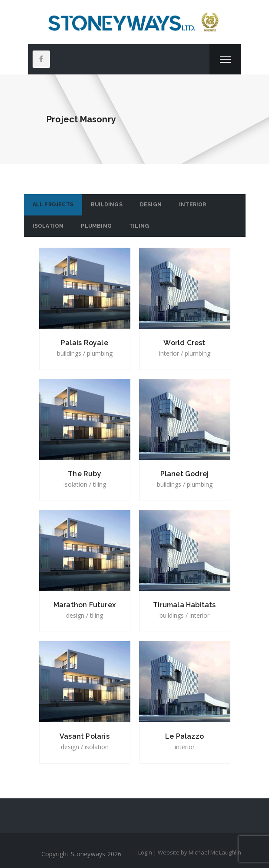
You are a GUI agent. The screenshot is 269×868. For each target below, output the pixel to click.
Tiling (139, 226)
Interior (193, 205)
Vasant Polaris (85, 736)
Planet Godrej (185, 474)
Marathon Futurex (85, 605)
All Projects (53, 205)
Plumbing (96, 226)
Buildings (107, 205)
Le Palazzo (184, 736)
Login (145, 852)
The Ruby (85, 474)
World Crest (184, 343)
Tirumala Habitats (184, 605)
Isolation (48, 226)
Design (151, 205)
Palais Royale (85, 343)
